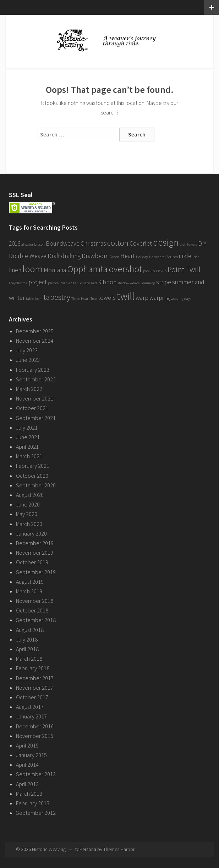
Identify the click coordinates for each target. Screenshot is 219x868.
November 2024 (35, 341)
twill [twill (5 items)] (126, 296)
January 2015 (31, 755)
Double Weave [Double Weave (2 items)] (28, 256)
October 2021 (32, 408)
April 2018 (27, 649)
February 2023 (33, 370)
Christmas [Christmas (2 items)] (93, 243)
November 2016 (35, 736)
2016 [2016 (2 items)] (15, 243)
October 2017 (32, 697)
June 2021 (28, 437)
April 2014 (27, 765)
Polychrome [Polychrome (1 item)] (18, 283)
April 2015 (27, 745)
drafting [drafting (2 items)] (71, 256)
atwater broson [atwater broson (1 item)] (33, 244)
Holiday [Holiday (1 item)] (142, 257)
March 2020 (29, 524)
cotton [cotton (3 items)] (118, 243)
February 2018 (33, 668)
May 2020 (27, 514)
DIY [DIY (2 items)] (202, 243)
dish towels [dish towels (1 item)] (188, 244)
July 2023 (27, 350)
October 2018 (32, 610)
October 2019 (32, 562)
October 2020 (32, 476)
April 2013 (27, 784)
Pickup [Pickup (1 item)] (161, 271)
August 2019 (30, 582)
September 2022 (36, 379)
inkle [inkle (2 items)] (185, 256)
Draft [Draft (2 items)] (54, 256)
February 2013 (33, 803)
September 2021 (36, 418)
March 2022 (29, 389)
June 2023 (28, 360)
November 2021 (35, 398)
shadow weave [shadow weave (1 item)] (128, 283)
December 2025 (35, 331)
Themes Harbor (119, 849)
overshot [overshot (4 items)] (125, 269)
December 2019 (35, 543)
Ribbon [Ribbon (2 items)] (107, 282)
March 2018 (29, 659)
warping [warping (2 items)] (160, 298)
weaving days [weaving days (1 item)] (181, 299)
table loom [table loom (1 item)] (34, 299)
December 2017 (35, 678)
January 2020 (31, 533)
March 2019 (29, 591)
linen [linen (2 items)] (15, 270)
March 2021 (29, 456)
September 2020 (36, 485)
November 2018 (35, 601)
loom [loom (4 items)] (32, 269)
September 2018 (36, 620)
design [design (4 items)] (166, 242)
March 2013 (29, 794)
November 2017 (35, 688)
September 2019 (36, 572)
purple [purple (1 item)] (53, 283)
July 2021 (27, 427)
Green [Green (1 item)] (114, 257)
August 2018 (30, 630)
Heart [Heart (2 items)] (128, 256)
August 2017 (30, 707)
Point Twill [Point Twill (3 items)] (184, 269)
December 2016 (35, 726)
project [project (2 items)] (38, 282)
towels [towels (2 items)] (107, 298)
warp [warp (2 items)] (142, 298)
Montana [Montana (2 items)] (55, 270)
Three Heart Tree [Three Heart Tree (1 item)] (84, 299)
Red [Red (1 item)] (94, 283)
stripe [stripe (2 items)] (164, 282)
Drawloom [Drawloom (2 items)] (95, 256)
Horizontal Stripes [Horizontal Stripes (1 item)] (163, 257)
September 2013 (36, 774)
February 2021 (33, 466)
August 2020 (30, 495)
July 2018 (27, 639)
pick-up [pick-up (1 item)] (149, 271)
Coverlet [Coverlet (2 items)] (141, 243)
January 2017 (31, 716)
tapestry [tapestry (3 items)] (57, 297)
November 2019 (35, 553)
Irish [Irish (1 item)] (196, 257)
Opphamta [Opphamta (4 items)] (87, 269)
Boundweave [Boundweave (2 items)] (63, 243)
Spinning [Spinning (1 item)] (148, 283)
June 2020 (28, 504)
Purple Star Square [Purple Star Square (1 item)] (75, 283)
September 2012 (36, 813)
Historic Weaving (49, 849)
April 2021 (27, 447)
